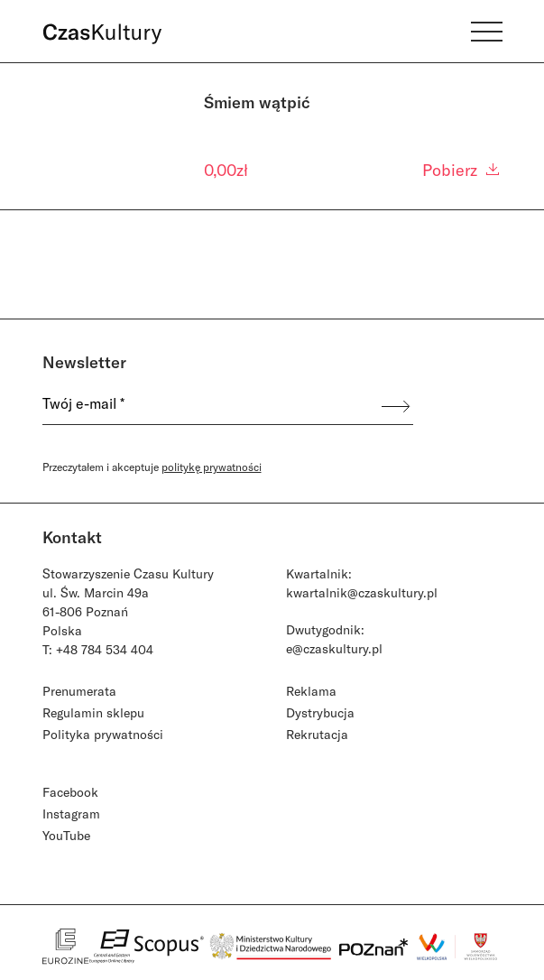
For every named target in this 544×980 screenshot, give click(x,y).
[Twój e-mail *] (211, 407)
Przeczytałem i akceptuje (152, 467)
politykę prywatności (212, 467)
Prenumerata (79, 691)
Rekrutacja (317, 734)
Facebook (70, 792)
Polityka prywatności (103, 734)
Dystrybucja (320, 712)
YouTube (66, 835)
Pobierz (462, 170)
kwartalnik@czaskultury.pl (362, 592)
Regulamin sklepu (93, 712)
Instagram (71, 814)
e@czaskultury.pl (334, 648)
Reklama (311, 691)
